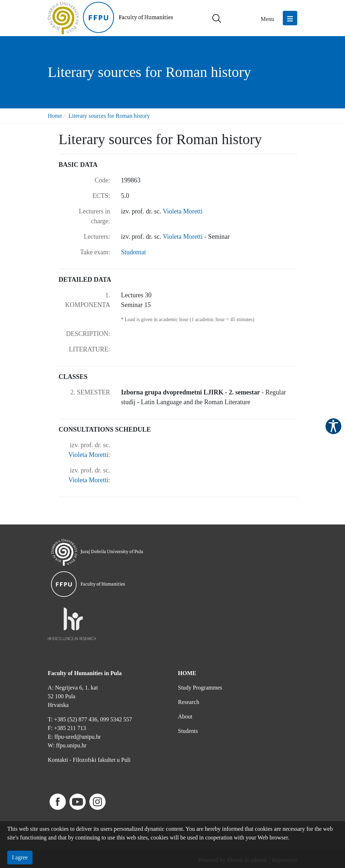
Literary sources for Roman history (109, 116)
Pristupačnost (333, 426)
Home (55, 116)
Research (189, 702)
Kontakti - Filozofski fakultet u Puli (89, 760)
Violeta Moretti (183, 211)
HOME (187, 673)
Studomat (134, 252)
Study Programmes (200, 688)
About (185, 716)
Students (188, 731)
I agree (20, 857)
